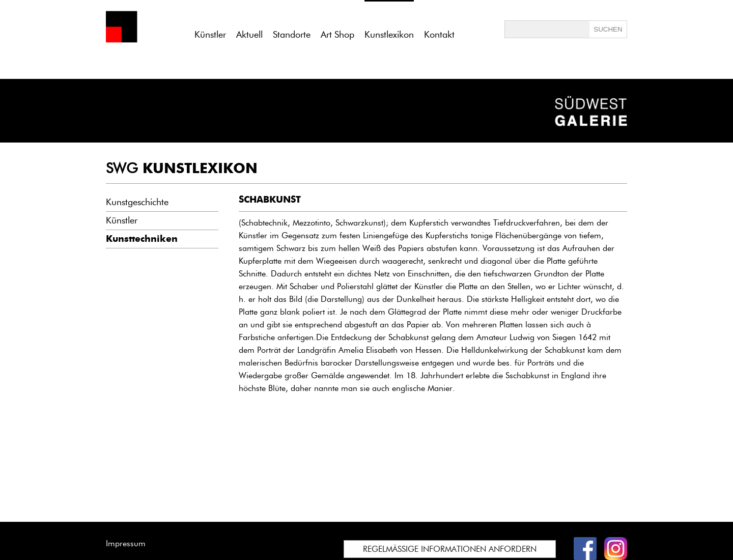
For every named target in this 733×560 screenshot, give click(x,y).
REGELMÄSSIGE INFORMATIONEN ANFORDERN (450, 549)
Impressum (126, 543)
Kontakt (439, 35)
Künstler (210, 35)
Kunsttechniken (142, 239)
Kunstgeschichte (137, 202)
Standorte (292, 35)
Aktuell (249, 35)
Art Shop (337, 35)
